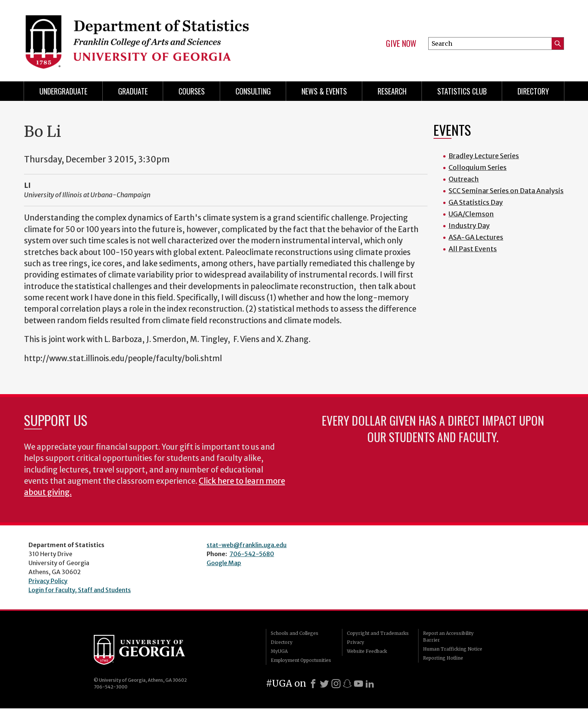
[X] (324, 684)
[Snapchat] (347, 684)
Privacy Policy (48, 581)
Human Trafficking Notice (453, 649)
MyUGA (279, 651)
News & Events (324, 91)
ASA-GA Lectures (476, 237)
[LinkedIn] (370, 684)
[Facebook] (313, 684)
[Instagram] (336, 684)
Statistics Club (462, 91)
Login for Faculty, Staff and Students (80, 590)
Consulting (253, 91)
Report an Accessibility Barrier (448, 637)
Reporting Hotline (443, 658)
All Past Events (473, 249)
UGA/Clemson (471, 214)
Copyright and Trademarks (378, 633)
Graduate (133, 91)
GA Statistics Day (476, 202)
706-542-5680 (252, 554)
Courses (192, 91)
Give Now (401, 43)
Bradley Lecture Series (484, 156)
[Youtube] (358, 684)
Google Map (224, 563)
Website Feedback (367, 651)
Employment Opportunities (301, 660)
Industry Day (469, 226)
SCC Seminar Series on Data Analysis (506, 191)
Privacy (355, 642)
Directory (533, 91)
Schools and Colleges (295, 633)
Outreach (464, 179)
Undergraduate (63, 91)
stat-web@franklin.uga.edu (247, 545)
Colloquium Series (478, 167)
